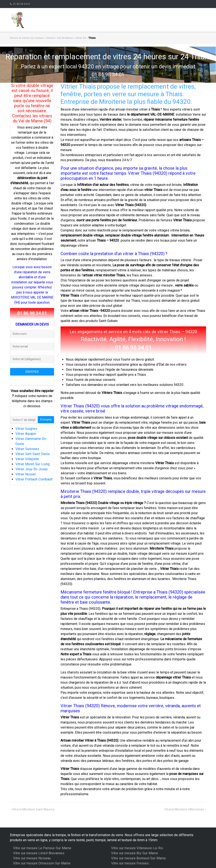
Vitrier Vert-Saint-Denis (33, 454)
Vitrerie (50, 38)
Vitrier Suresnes (27, 449)
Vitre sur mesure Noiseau (32, 858)
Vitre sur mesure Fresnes (130, 863)
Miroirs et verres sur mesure (27, 38)
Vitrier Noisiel (26, 474)
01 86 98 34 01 (22, 4)
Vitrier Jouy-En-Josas (32, 469)
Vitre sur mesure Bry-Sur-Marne (135, 853)
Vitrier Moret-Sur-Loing (32, 464)
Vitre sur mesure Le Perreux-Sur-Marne (42, 848)
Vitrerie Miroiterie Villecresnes (184, 809)
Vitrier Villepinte (27, 459)
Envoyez (46, 419)
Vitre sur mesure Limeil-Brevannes (39, 853)
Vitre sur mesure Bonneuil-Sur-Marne (138, 858)
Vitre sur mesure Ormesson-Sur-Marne (42, 863)
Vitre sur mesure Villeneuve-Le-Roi (137, 848)
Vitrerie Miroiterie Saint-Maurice (33, 809)
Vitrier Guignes (26, 429)
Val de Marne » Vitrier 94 (71, 38)
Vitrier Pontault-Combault (34, 479)
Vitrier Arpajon (26, 434)
